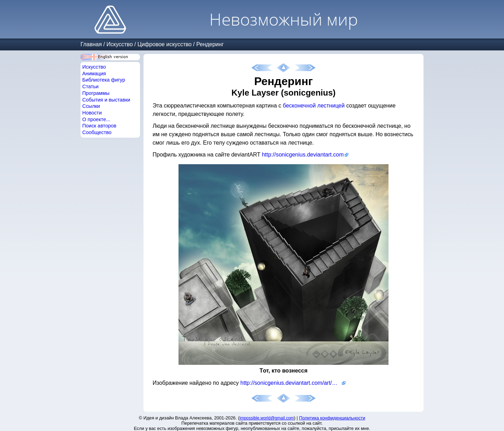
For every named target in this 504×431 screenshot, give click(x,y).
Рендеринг (210, 44)
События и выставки (106, 100)
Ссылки (91, 106)
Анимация (94, 74)
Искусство (120, 44)
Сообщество (97, 132)
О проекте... (96, 119)
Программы (96, 93)
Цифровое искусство (165, 44)
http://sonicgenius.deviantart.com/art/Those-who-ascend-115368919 (293, 383)
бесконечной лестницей (314, 106)
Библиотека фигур (104, 80)
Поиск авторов (99, 126)
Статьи (90, 86)
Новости (92, 113)
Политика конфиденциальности (332, 418)
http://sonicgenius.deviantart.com (303, 155)
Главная (91, 44)
